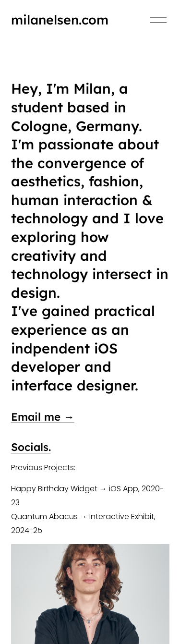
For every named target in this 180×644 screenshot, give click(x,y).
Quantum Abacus (44, 516)
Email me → (43, 417)
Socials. (31, 447)
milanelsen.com (60, 20)
